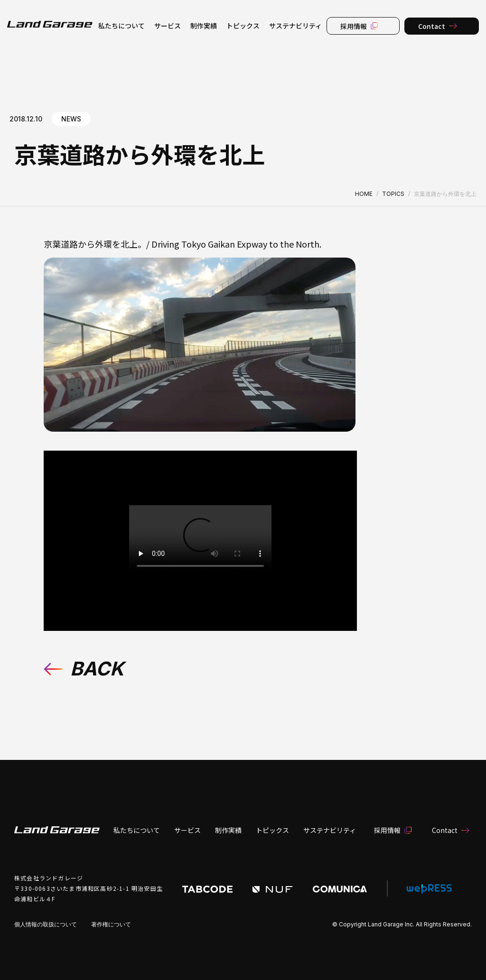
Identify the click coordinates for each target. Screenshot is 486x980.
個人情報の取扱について (46, 924)
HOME (364, 194)
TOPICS (393, 194)
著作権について (111, 924)
